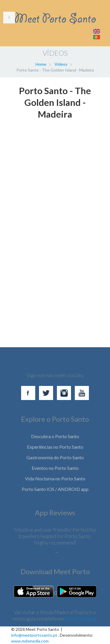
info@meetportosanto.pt (34, 635)
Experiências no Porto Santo (55, 447)
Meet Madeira (81, 619)
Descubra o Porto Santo (55, 436)
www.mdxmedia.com (30, 641)
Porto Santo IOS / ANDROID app (55, 489)
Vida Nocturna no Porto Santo (55, 478)
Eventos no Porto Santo (55, 468)
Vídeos (61, 64)
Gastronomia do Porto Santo (55, 457)
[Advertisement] (55, 256)
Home (41, 64)
